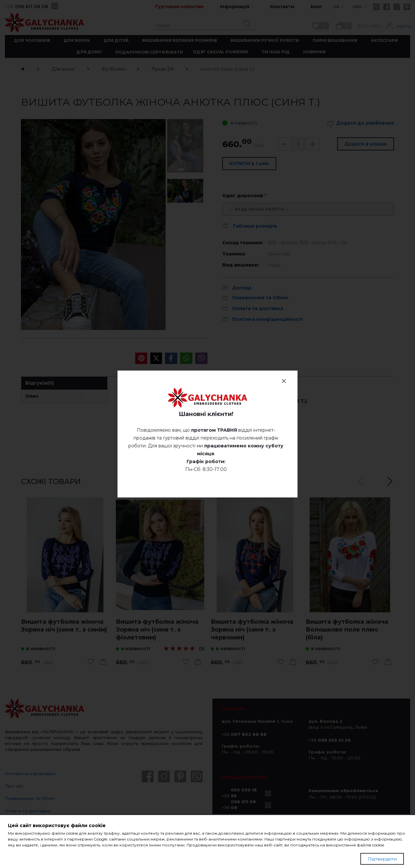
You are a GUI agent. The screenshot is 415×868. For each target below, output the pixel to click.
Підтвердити (382, 859)
